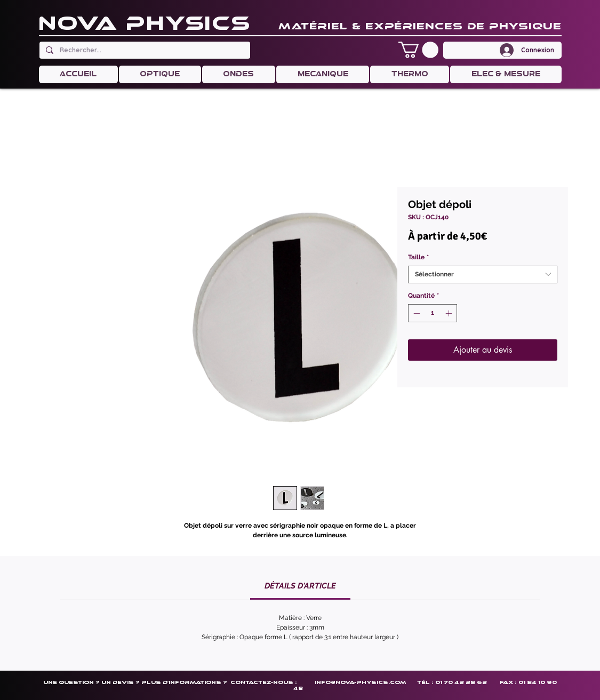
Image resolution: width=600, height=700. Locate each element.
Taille (418, 257)
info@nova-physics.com (360, 682)
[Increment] (450, 313)
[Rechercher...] (144, 50)
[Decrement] (415, 313)
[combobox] (483, 275)
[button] (418, 50)
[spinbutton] (433, 313)
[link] (300, 586)
